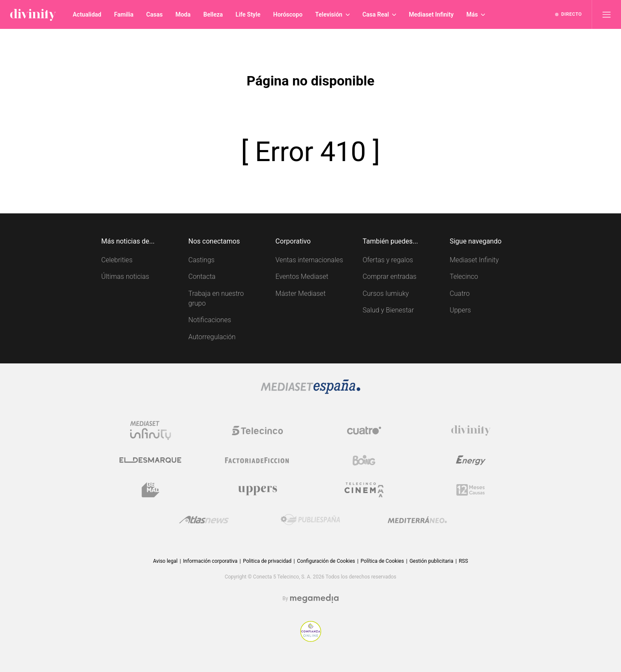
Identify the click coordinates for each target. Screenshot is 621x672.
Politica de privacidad (267, 561)
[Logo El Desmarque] (150, 460)
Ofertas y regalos (388, 260)
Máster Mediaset (301, 293)
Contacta (202, 276)
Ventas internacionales (309, 260)
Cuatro (460, 293)
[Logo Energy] (471, 460)
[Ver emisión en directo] (568, 14)
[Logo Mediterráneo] (417, 520)
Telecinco (464, 276)
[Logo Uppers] (257, 490)
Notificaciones (210, 320)
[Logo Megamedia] (314, 599)
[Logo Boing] (364, 460)
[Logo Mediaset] (310, 392)
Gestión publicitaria (432, 561)
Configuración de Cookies (326, 561)
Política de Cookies (382, 561)
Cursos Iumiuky (386, 293)
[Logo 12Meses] (471, 490)
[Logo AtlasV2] (204, 520)
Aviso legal (165, 561)
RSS (464, 561)
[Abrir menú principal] (607, 14)
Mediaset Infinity (474, 260)
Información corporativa (210, 561)
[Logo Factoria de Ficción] (257, 460)
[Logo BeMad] (151, 490)
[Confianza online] (311, 639)
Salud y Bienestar (388, 310)
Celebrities (117, 260)
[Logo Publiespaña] (310, 520)
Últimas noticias (125, 276)
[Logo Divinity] (471, 431)
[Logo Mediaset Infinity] (151, 431)
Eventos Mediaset (302, 276)
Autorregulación (212, 337)
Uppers (460, 310)
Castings (202, 260)
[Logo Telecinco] (257, 431)
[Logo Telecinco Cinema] (364, 490)
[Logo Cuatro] (364, 431)
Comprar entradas (389, 276)
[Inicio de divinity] (33, 14)
